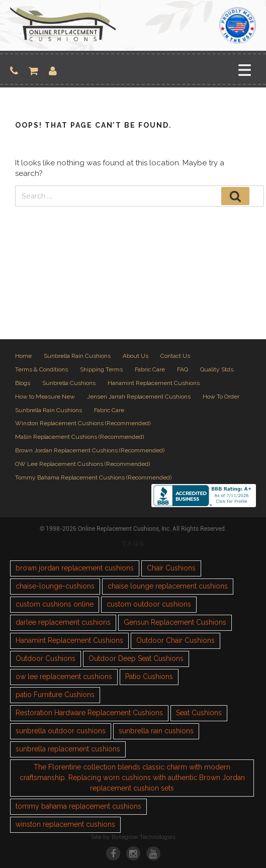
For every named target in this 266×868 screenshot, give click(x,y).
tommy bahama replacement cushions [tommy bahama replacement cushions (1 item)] (78, 806)
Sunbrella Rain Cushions (77, 356)
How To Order (221, 397)
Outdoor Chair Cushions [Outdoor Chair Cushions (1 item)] (175, 640)
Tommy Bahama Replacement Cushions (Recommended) (93, 477)
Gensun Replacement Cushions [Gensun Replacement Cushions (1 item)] (175, 622)
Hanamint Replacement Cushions (154, 383)
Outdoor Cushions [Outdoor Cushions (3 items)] (46, 658)
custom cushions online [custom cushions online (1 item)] (55, 604)
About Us (136, 356)
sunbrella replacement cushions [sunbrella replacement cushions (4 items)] (68, 749)
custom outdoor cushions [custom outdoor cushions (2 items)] (149, 604)
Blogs (23, 383)
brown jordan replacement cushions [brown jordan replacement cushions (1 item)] (75, 568)
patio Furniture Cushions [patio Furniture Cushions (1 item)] (55, 695)
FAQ (183, 369)
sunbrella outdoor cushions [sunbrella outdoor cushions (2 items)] (61, 731)
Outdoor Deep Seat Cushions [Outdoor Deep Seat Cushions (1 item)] (136, 658)
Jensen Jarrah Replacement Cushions (139, 397)
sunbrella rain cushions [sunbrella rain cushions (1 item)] (156, 731)
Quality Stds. (217, 369)
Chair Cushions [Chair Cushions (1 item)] (171, 568)
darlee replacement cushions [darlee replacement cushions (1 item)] (63, 622)
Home (23, 356)
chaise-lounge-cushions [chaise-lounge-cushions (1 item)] (55, 586)
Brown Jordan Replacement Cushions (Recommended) (90, 450)
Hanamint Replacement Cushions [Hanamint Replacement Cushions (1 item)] (69, 640)
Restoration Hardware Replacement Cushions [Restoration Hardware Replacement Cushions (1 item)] (89, 713)
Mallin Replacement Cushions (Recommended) (79, 437)
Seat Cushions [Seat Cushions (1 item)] (199, 713)
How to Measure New (45, 397)
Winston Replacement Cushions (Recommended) (83, 423)
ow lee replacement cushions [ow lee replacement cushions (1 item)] (64, 677)
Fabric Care (150, 369)
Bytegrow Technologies (144, 837)
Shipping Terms (101, 369)
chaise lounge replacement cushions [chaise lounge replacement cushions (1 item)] (168, 586)
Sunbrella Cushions (69, 383)
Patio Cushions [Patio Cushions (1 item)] (149, 677)
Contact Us (175, 356)
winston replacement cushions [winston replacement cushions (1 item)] (65, 824)
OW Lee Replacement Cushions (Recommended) (82, 464)
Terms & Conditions (41, 369)
